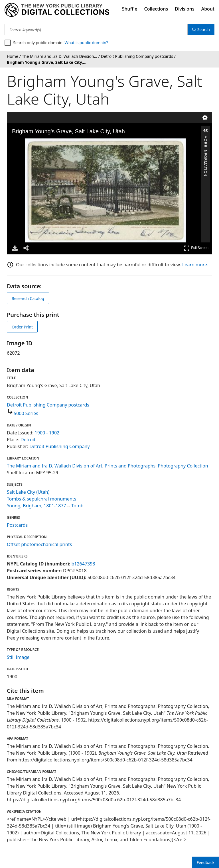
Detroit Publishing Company (59, 446)
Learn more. (195, 265)
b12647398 (83, 564)
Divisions (184, 9)
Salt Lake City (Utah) (28, 492)
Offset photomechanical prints (39, 544)
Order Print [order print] (22, 327)
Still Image (18, 657)
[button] (206, 130)
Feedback (206, 862)
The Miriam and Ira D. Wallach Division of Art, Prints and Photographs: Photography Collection (108, 466)
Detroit (28, 440)
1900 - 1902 (47, 433)
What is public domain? (86, 43)
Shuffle (130, 9)
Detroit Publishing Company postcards (48, 405)
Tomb (77, 506)
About (208, 9)
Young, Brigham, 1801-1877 (36, 506)
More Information (205, 138)
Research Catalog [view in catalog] (28, 298)
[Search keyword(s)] (96, 30)
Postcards (17, 525)
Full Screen (196, 248)
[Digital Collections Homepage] (57, 10)
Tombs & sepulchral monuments (41, 499)
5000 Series (26, 413)
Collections (156, 9)
